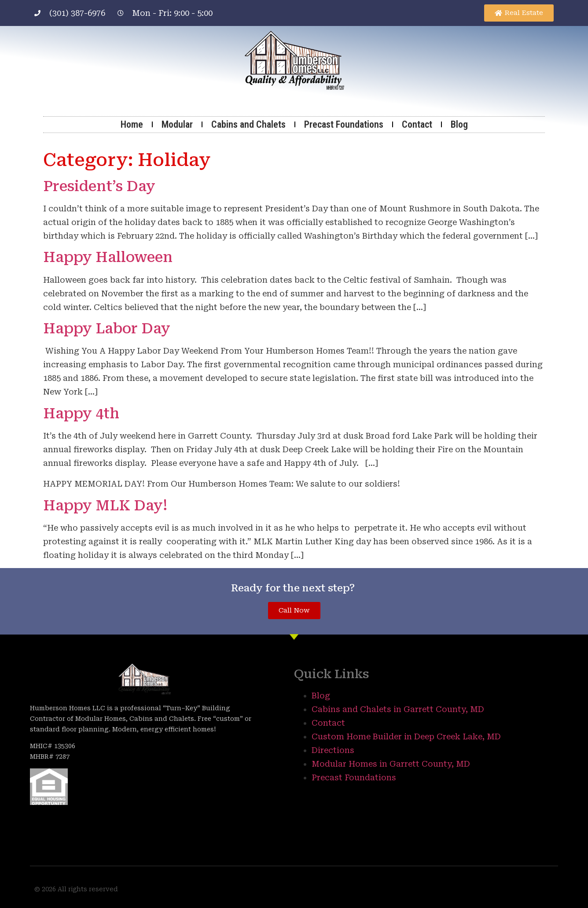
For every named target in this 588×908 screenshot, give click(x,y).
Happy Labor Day (107, 329)
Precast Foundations (344, 124)
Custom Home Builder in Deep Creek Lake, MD (406, 736)
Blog (459, 124)
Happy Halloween (108, 257)
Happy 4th (81, 413)
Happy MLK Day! (105, 506)
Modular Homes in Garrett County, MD (391, 764)
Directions (333, 750)
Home (132, 124)
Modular (177, 124)
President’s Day (99, 186)
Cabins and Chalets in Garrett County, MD (398, 709)
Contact (417, 124)
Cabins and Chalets (248, 124)
